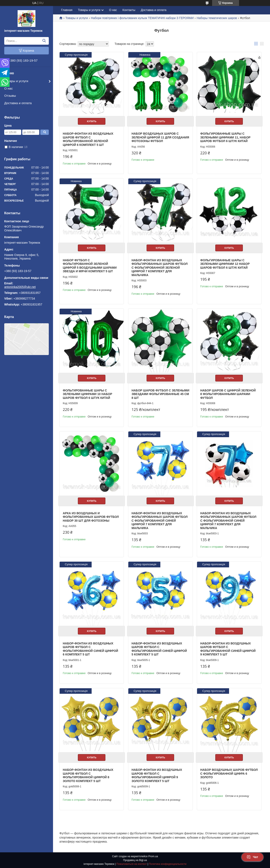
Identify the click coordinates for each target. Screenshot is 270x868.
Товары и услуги (16, 81)
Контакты (129, 10)
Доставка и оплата (18, 103)
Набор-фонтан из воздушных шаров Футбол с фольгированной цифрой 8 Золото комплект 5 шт (88, 775)
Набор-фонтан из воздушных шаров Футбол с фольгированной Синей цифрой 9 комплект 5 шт (228, 649)
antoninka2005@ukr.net (20, 287)
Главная (67, 10)
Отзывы (10, 96)
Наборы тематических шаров (217, 18)
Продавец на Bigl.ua (135, 860)
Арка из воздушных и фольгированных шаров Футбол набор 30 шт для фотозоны (91, 517)
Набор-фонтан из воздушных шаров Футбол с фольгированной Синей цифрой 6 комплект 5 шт (90, 649)
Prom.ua (153, 856)
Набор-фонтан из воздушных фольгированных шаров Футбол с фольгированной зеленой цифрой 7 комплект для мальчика (159, 268)
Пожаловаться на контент (132, 864)
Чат (252, 857)
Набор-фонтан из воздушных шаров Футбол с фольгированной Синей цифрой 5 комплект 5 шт (159, 649)
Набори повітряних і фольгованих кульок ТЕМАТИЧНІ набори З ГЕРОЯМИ (142, 18)
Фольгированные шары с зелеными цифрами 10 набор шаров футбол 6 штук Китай (87, 394)
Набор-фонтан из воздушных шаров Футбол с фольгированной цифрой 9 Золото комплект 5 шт (157, 775)
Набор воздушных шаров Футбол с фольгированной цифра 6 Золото (229, 773)
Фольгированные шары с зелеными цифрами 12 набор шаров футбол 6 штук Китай (225, 264)
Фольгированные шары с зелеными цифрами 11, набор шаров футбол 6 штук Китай (225, 137)
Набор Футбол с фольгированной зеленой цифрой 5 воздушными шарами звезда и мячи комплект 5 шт (90, 266)
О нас (8, 88)
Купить (92, 121)
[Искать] (44, 41)
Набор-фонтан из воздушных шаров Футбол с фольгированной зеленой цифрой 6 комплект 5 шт (88, 139)
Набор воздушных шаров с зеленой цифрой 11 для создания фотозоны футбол (160, 137)
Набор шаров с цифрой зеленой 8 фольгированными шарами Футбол (228, 394)
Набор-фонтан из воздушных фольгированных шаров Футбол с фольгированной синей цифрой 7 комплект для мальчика (159, 521)
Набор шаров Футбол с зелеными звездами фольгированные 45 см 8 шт (160, 394)
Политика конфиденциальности (168, 864)
